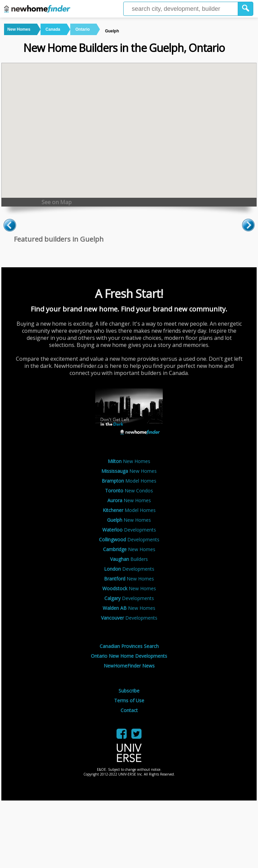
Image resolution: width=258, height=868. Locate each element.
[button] (246, 9)
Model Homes (129, 481)
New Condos (129, 491)
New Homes (129, 461)
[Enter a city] (181, 9)
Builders (129, 559)
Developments (129, 530)
